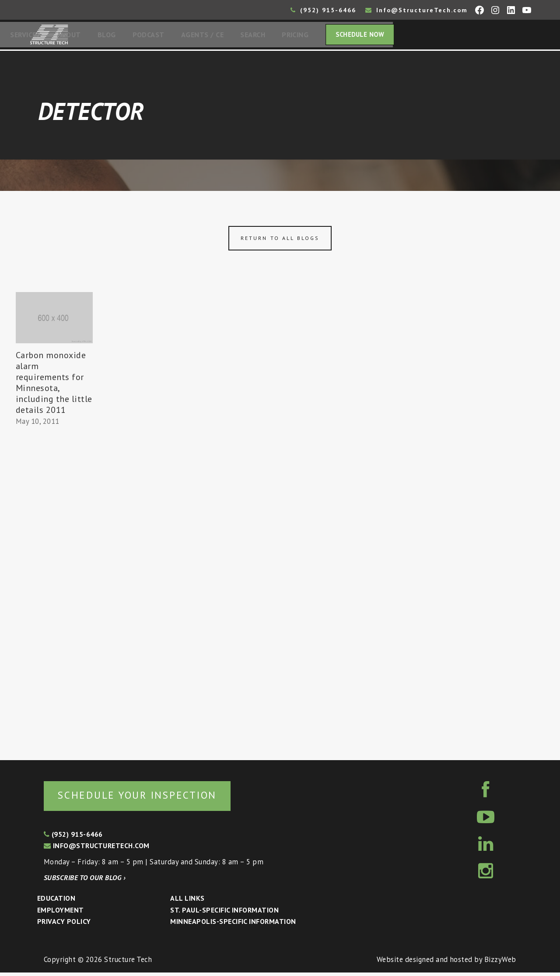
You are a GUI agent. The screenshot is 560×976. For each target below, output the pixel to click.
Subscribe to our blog (85, 881)
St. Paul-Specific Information (224, 913)
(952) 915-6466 (323, 10)
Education (56, 902)
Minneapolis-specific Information (233, 925)
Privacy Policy (64, 925)
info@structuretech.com (97, 849)
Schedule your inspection (147, 798)
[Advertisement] (54, 592)
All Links (187, 902)
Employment (61, 913)
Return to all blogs (280, 241)
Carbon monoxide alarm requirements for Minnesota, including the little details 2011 (54, 385)
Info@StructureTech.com (416, 10)
